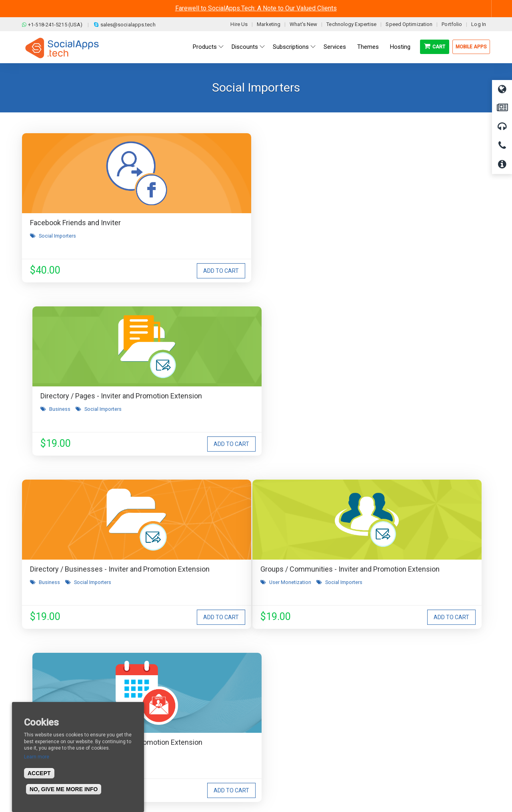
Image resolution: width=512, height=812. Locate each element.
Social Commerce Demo (295, 747)
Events (207, 422)
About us (39, 699)
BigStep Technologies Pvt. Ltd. (279, 788)
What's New (303, 24)
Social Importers (57, 236)
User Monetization (60, 422)
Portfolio (452, 24)
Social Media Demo (289, 723)
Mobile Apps (471, 47)
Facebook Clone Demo (293, 735)
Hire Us (239, 24)
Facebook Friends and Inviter (75, 223)
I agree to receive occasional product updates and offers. (259, 585)
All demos (277, 699)
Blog (152, 699)
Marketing (269, 24)
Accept (39, 773)
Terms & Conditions (171, 711)
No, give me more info (64, 789)
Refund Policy (164, 723)
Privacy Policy (164, 735)
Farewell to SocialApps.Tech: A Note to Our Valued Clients (256, 8)
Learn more (37, 757)
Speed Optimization (409, 24)
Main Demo (279, 711)
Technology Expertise (351, 24)
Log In (479, 24)
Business (210, 247)
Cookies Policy (164, 747)
